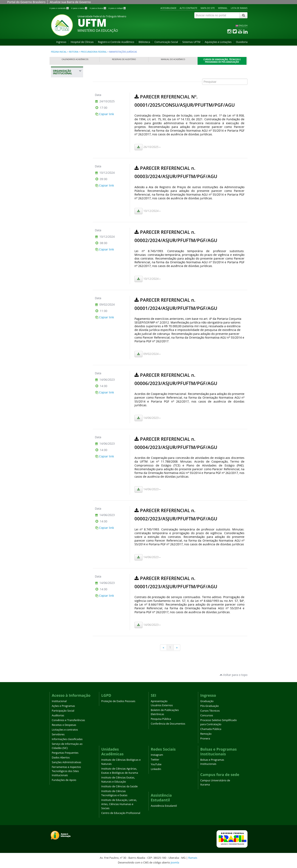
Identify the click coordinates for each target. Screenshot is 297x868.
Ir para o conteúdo (59, 8)
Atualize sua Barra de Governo (70, 2)
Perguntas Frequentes (65, 753)
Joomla (175, 862)
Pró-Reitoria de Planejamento (65, 262)
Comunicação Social (166, 42)
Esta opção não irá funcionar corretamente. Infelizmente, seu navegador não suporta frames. (170, 361)
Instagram (157, 755)
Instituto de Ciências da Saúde (119, 786)
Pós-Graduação (210, 706)
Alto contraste (188, 8)
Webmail (223, 8)
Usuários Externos (162, 705)
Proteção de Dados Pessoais (118, 701)
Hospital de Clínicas (82, 42)
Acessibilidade (168, 8)
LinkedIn (156, 769)
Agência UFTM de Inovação (67, 358)
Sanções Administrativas (67, 762)
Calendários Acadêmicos (75, 59)
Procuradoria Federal (94, 52)
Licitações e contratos (65, 730)
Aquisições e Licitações (218, 42)
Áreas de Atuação (67, 132)
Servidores (58, 734)
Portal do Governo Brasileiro (26, 2)
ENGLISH (243, 26)
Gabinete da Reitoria (68, 110)
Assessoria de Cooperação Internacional (64, 318)
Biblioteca (144, 42)
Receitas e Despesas (64, 725)
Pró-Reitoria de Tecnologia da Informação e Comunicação (65, 291)
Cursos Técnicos (210, 711)
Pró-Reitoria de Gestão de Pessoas (68, 251)
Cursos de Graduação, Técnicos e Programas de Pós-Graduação (222, 61)
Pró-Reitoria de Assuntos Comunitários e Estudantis (65, 201)
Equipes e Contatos (68, 157)
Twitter (155, 760)
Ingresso (61, 42)
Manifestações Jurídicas (65, 141)
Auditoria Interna (66, 118)
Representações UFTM (65, 176)
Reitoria (74, 52)
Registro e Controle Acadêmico (116, 42)
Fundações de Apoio (64, 780)
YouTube (156, 764)
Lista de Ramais (239, 8)
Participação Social (63, 711)
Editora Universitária (64, 331)
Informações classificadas (67, 739)
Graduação (207, 701)
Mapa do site (208, 8)
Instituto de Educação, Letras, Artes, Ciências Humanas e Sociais (119, 804)
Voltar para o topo (234, 675)
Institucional (59, 701)
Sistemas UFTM (191, 42)
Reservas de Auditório (124, 59)
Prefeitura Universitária (64, 306)
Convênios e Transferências (68, 720)
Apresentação (159, 701)
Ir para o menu (79, 8)
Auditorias (58, 715)
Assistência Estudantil (164, 806)
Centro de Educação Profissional (121, 813)
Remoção (206, 734)
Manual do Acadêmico (173, 59)
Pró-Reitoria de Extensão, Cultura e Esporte (67, 239)
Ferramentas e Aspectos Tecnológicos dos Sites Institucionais (66, 771)
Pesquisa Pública (161, 719)
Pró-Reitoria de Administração (65, 216)
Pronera (205, 739)
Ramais (193, 858)
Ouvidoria (242, 42)
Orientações (64, 150)
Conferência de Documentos (168, 724)
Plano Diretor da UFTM (65, 166)
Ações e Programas (63, 706)
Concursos (207, 715)
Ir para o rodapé (117, 8)
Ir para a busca (98, 8)
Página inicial (59, 52)
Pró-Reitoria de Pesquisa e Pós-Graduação (65, 275)
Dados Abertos (61, 758)
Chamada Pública (211, 729)
